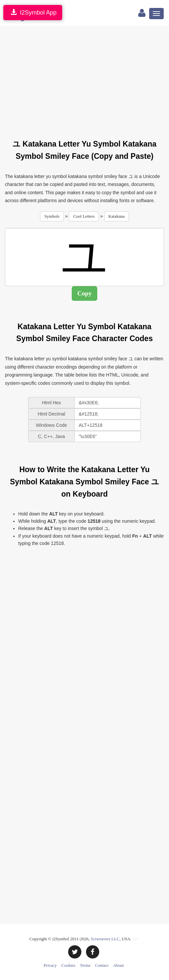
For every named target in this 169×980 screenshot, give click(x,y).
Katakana (117, 216)
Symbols (52, 216)
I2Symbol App (33, 12)
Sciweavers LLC (105, 939)
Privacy (50, 965)
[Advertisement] (87, 78)
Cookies (68, 965)
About (119, 965)
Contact (102, 965)
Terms (85, 965)
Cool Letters (84, 216)
